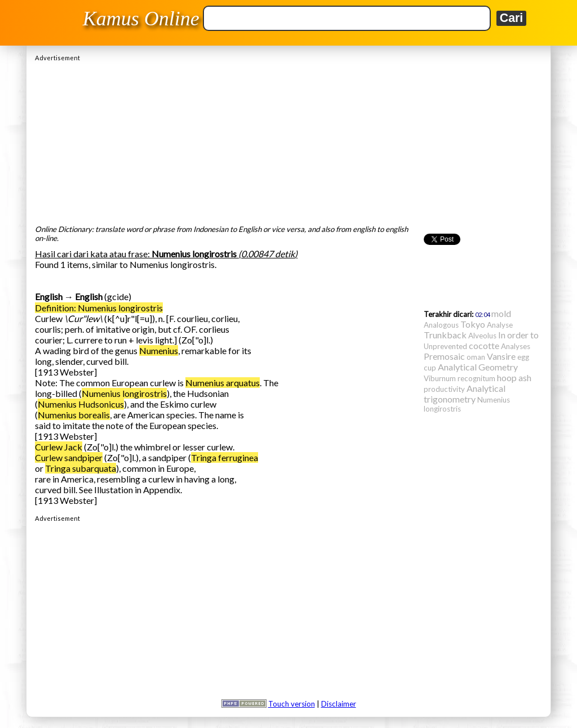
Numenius (159, 350)
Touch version (292, 704)
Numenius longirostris (124, 393)
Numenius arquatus (223, 383)
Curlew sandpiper (69, 457)
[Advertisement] (288, 140)
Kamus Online (141, 19)
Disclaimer (339, 704)
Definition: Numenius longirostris (99, 308)
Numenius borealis (74, 415)
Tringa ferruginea (225, 457)
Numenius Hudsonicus (81, 404)
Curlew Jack (59, 447)
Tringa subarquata (81, 468)
